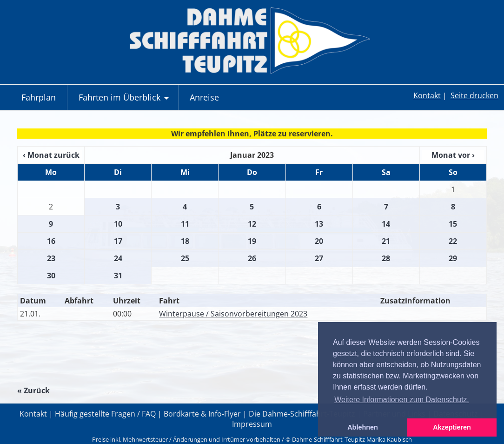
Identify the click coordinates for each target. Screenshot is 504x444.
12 (252, 224)
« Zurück (33, 390)
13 (319, 224)
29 (453, 258)
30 (51, 276)
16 (51, 241)
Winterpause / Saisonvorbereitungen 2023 (233, 314)
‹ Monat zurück (51, 155)
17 (118, 241)
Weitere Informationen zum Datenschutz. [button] (402, 400)
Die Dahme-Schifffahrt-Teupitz (302, 414)
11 (185, 224)
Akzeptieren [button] (452, 427)
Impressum (252, 424)
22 (453, 241)
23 (51, 258)
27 (319, 258)
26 (252, 258)
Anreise (204, 97)
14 (386, 224)
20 (319, 241)
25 (185, 258)
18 (185, 241)
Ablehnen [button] (363, 427)
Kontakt (427, 95)
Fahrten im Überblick (125, 101)
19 (252, 241)
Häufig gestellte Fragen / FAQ (105, 414)
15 (453, 224)
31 (118, 276)
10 (118, 224)
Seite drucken (474, 95)
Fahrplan (39, 97)
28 (386, 258)
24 (118, 258)
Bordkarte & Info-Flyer (202, 414)
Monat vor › (453, 155)
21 (386, 241)
